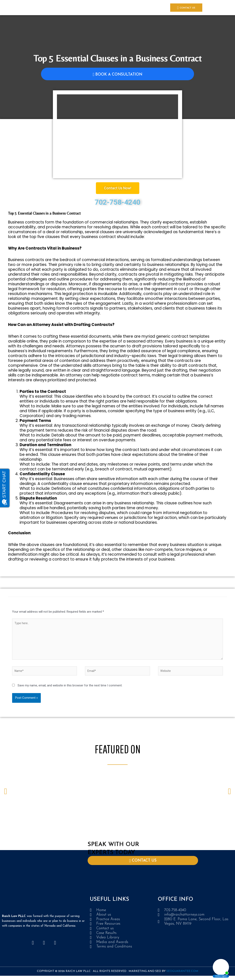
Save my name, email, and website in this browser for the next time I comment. (70, 688)
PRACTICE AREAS (61, 8)
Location (163, 8)
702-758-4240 (117, 202)
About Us (43, 8)
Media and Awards (102, 8)
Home (30, 8)
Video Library (146, 8)
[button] (6, 794)
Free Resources (125, 8)
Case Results (81, 8)
